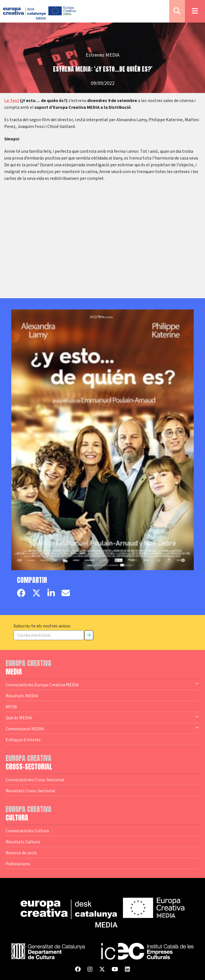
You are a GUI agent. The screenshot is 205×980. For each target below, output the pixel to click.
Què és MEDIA (102, 717)
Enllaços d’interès (23, 740)
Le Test (12, 101)
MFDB (11, 707)
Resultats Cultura (23, 842)
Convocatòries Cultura (27, 831)
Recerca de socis (21, 853)
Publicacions (18, 864)
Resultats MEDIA (22, 696)
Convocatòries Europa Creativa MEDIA (102, 684)
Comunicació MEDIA (102, 728)
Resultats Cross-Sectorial (30, 791)
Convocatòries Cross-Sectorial (35, 780)
